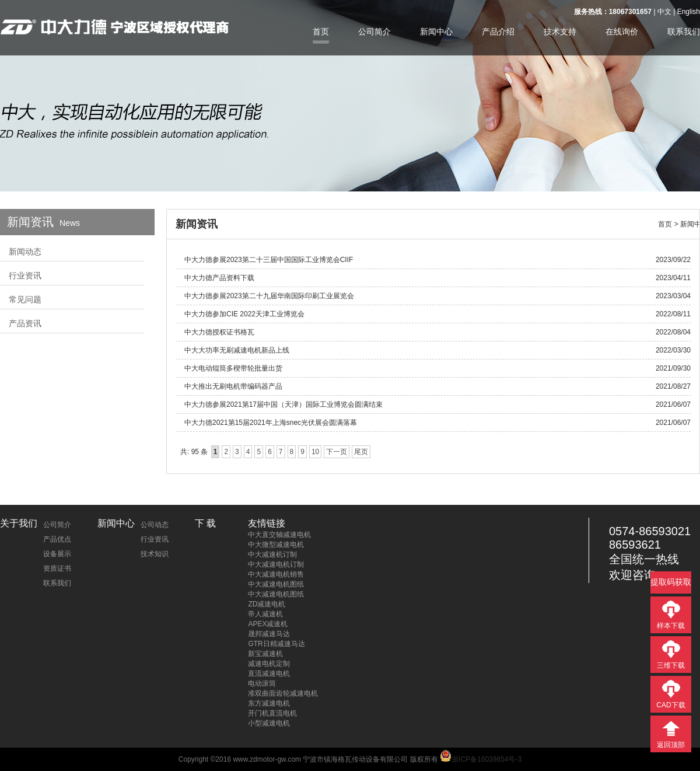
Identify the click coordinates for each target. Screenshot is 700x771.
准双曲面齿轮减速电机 (283, 693)
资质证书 (57, 568)
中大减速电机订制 (276, 564)
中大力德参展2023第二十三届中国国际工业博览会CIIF (269, 260)
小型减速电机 (269, 723)
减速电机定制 (269, 664)
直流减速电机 (269, 674)
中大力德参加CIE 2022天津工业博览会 (244, 314)
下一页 (337, 452)
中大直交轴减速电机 (279, 535)
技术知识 (155, 554)
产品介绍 (498, 32)
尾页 (361, 452)
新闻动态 (25, 252)
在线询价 (622, 32)
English (689, 12)
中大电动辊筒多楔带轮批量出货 (233, 368)
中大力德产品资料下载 (219, 278)
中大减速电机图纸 (276, 584)
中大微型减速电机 (276, 545)
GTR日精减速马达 (276, 644)
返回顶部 (671, 745)
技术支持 (560, 32)
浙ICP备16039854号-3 (481, 759)
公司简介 (374, 32)
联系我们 (684, 32)
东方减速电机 (269, 703)
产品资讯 (25, 323)
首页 (321, 32)
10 (315, 452)
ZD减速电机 (267, 604)
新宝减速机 (265, 654)
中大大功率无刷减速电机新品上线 (237, 350)
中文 (664, 12)
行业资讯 (25, 275)
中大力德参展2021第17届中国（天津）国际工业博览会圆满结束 (283, 404)
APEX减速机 (268, 624)
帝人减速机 (265, 614)
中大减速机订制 (272, 554)
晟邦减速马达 (269, 634)
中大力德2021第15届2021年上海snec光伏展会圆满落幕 (271, 423)
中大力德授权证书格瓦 (219, 332)
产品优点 (57, 539)
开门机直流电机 (272, 713)
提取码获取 (671, 582)
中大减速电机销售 (276, 574)
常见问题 (25, 299)
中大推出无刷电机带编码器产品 (233, 386)
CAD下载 (671, 705)
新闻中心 (436, 32)
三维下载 (671, 665)
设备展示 (57, 554)
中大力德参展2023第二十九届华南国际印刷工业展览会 (269, 296)
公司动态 (155, 525)
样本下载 (671, 626)
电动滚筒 (262, 683)
